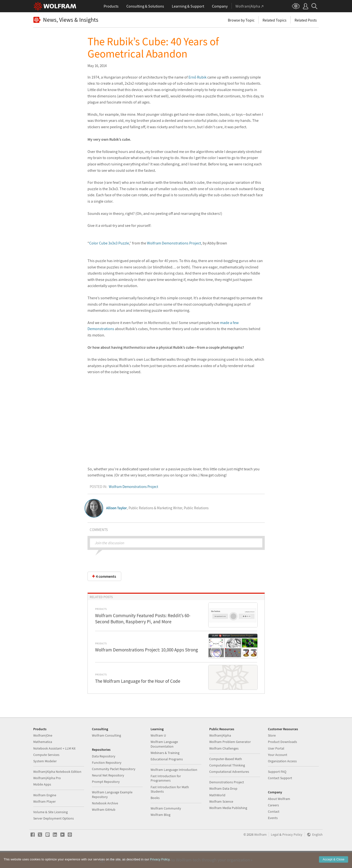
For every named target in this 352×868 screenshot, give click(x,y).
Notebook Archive (105, 819)
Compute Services (46, 770)
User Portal (276, 764)
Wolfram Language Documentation (164, 759)
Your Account (278, 770)
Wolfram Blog (160, 830)
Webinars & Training (165, 768)
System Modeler (45, 776)
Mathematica (43, 757)
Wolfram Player (44, 817)
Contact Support (280, 793)
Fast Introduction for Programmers (166, 794)
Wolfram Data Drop (223, 804)
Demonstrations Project (227, 798)
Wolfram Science (221, 817)
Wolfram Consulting (106, 751)
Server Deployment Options (54, 834)
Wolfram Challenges (224, 764)
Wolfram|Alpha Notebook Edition (57, 787)
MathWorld (217, 810)
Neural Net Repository (108, 791)
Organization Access (282, 776)
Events (273, 833)
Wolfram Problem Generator (230, 757)
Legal (275, 850)
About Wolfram (279, 814)
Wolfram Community (166, 824)
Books (155, 813)
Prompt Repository (106, 797)
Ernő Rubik (198, 77)
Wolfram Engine (45, 810)
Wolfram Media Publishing (228, 823)
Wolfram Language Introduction (174, 785)
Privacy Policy (292, 850)
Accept (334, 859)
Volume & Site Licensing (50, 827)
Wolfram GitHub (104, 825)
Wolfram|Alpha (220, 751)
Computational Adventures (229, 787)
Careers (273, 821)
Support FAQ (277, 787)
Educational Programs (167, 775)
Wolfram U (158, 751)
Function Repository (107, 778)
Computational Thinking (227, 781)
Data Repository (104, 772)
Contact (274, 827)
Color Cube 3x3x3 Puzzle (109, 243)
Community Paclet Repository (114, 784)
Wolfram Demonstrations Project (174, 243)
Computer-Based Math (226, 774)
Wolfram (260, 850)
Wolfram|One (43, 751)
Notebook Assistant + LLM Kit (54, 764)
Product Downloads (282, 757)
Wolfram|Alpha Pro (47, 793)
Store (272, 751)
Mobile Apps (42, 800)
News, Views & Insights (66, 20)
